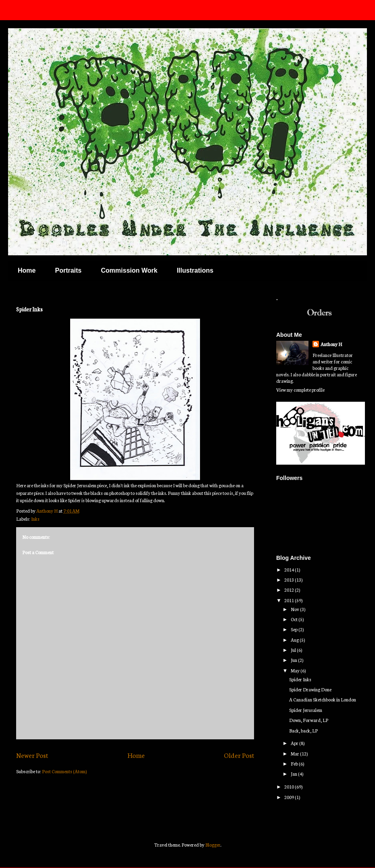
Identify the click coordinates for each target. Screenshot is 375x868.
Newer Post (32, 755)
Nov (295, 609)
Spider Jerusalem (306, 710)
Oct (295, 619)
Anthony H (331, 344)
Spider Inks (300, 679)
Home (27, 270)
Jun (294, 660)
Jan (294, 774)
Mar (295, 753)
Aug (295, 640)
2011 (290, 600)
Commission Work (129, 270)
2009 (290, 797)
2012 (290, 590)
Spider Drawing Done (310, 689)
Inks (35, 519)
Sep (295, 629)
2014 (290, 570)
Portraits (68, 270)
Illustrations (195, 270)
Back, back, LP (303, 730)
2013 (290, 580)
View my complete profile (300, 390)
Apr (295, 743)
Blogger (213, 845)
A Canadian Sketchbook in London (323, 699)
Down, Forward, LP (309, 720)
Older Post (239, 755)
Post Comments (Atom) (64, 771)
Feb (295, 764)
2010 (290, 787)
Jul (294, 650)
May (296, 670)
